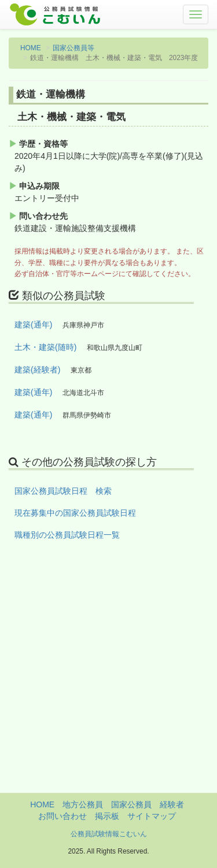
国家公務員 (131, 804)
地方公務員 (83, 804)
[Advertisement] (108, 685)
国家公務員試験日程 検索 (63, 491)
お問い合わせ (62, 816)
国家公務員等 (73, 48)
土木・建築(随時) (45, 347)
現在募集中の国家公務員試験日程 (75, 513)
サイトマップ (152, 816)
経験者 (172, 804)
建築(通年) (33, 325)
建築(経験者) (37, 370)
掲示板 (107, 816)
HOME (31, 48)
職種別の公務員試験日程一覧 (67, 535)
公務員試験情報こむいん (109, 834)
